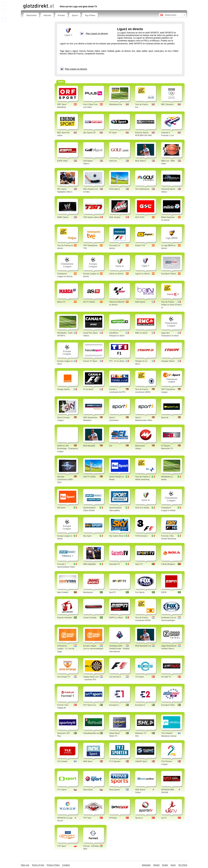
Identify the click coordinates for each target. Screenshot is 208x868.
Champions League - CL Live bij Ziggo (66, 649)
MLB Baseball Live (143, 646)
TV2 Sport (140, 677)
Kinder (61, 15)
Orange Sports (63, 389)
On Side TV (166, 677)
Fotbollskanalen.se (91, 733)
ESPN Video (62, 161)
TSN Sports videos (91, 217)
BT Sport (113, 133)
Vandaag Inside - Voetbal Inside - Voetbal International (119, 649)
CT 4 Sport (62, 790)
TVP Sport (62, 846)
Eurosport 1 (114, 705)
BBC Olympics (167, 104)
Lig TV (164, 818)
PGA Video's (114, 189)
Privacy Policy (53, 865)
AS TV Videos (89, 302)
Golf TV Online (89, 477)
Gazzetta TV (114, 564)
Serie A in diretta (142, 508)
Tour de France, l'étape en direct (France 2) (171, 305)
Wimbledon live (116, 104)
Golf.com (113, 161)
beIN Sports (140, 302)
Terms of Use (38, 865)
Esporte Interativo (65, 618)
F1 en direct (88, 389)
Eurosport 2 (140, 705)
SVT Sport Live (90, 705)
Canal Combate (90, 618)
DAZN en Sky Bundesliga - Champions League (68, 449)
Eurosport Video (168, 705)
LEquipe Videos (168, 361)
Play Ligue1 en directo (76, 69)
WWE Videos (63, 217)
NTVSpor (113, 818)
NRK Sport (88, 761)
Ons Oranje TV (64, 677)
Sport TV (139, 564)
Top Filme (90, 15)
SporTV (112, 592)
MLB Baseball (89, 446)
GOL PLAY (140, 217)
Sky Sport (87, 536)
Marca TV (61, 302)
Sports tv (139, 818)
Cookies (66, 865)
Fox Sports (140, 592)
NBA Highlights (90, 564)
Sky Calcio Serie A (117, 536)
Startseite (31, 15)
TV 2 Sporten (115, 761)
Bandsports (88, 592)
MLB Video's (140, 161)
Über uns (25, 865)
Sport (75, 15)
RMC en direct (141, 333)
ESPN (164, 592)
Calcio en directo (116, 274)
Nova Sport (88, 790)
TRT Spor (87, 818)
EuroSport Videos (169, 274)
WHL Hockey (115, 217)
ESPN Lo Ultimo (116, 618)
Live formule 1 (115, 677)
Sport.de (165, 417)
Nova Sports (114, 790)
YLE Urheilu (62, 761)
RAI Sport (61, 508)
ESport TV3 (140, 245)
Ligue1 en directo (142, 274)
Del (111, 446)
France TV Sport (90, 361)
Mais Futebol (63, 592)
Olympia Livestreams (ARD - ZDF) (66, 480)
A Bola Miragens (168, 564)
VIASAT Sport (141, 761)
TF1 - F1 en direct (117, 361)
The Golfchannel (142, 189)
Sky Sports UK (89, 133)
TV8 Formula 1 (142, 536)
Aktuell (47, 15)
